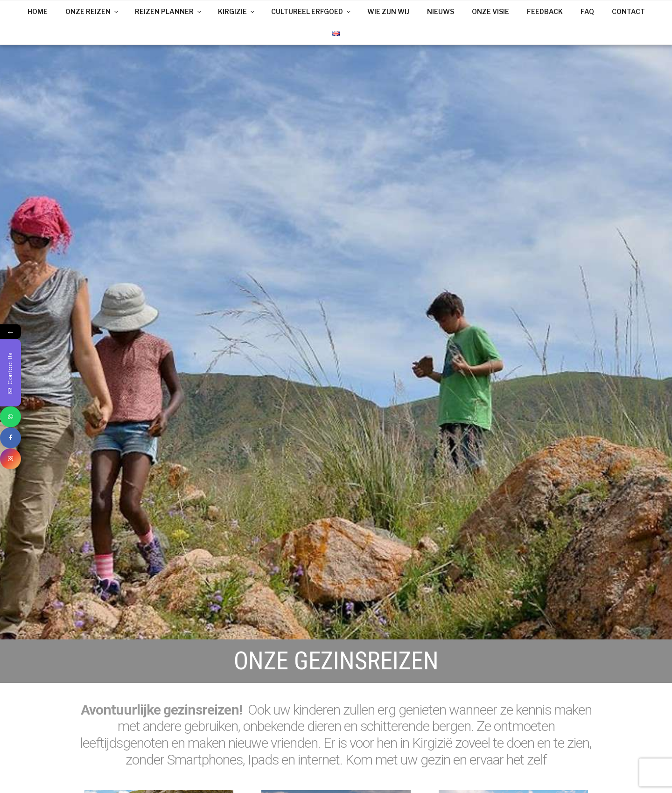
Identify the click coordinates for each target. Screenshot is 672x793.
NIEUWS (441, 11)
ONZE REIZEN (92, 11)
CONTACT (628, 11)
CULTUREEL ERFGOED (311, 11)
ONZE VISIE (490, 11)
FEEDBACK (545, 11)
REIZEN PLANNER (169, 11)
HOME (38, 11)
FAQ (587, 11)
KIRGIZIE (237, 11)
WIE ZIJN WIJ (388, 11)
